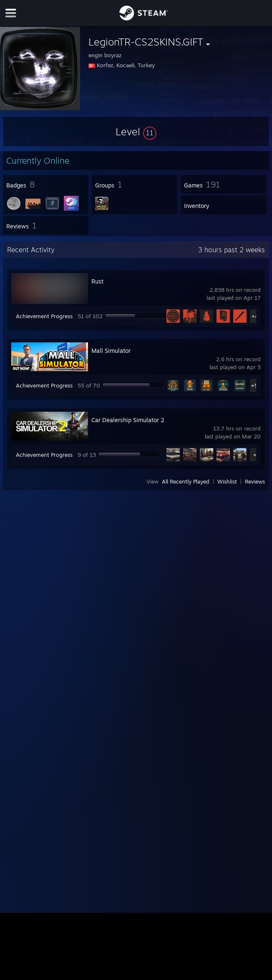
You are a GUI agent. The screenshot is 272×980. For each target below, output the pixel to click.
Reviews (255, 481)
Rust (97, 281)
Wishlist (227, 481)
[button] (136, 132)
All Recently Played (186, 481)
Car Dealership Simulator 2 (128, 420)
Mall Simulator (111, 351)
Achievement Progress (44, 316)
